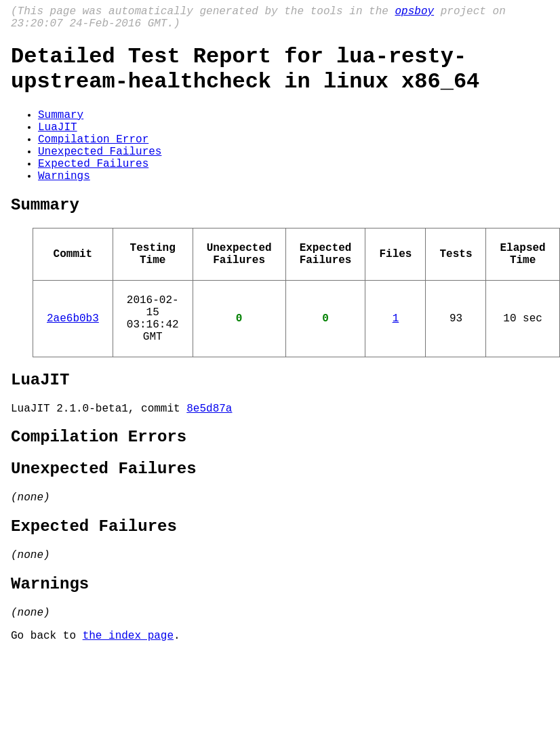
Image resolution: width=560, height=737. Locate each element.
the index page (128, 719)
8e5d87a (209, 464)
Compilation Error (93, 160)
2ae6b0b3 (73, 363)
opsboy (414, 13)
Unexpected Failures (100, 175)
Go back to (47, 719)
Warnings (64, 205)
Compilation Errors (99, 496)
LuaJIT (58, 145)
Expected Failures (93, 190)
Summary (61, 130)
